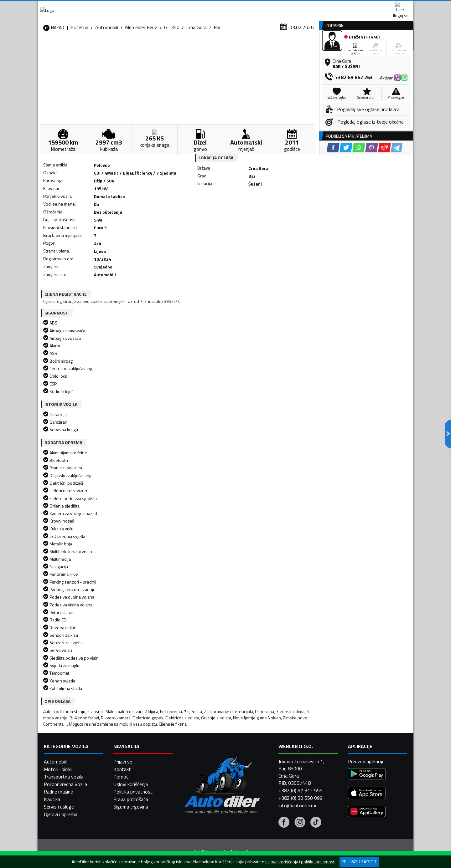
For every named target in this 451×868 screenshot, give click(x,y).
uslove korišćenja (282, 862)
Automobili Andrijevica (66, 738)
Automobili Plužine (63, 768)
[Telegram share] (281, 221)
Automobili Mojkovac (268, 753)
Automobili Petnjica (131, 761)
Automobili (107, 61)
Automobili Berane (198, 738)
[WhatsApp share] (243, 221)
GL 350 (172, 61)
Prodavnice (116, 48)
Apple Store (225, 6)
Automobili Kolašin (130, 753)
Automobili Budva (62, 746)
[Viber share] (256, 221)
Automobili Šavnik (130, 776)
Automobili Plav (195, 761)
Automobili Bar (127, 738)
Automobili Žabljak (198, 776)
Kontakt (336, 6)
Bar (217, 61)
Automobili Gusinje (266, 746)
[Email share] (269, 221)
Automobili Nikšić (61, 761)
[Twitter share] (230, 221)
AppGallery (265, 6)
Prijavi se (123, 845)
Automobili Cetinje (130, 746)
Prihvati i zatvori (359, 862)
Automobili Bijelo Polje (270, 738)
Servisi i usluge (289, 48)
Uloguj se (370, 6)
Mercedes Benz (141, 61)
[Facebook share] (217, 221)
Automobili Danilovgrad (203, 746)
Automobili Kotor (197, 753)
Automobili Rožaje (198, 768)
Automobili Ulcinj (61, 776)
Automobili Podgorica (134, 768)
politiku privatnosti (318, 862)
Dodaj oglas (393, 48)
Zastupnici (200, 48)
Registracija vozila (342, 48)
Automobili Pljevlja (265, 761)
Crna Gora (197, 61)
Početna (79, 61)
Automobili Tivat (264, 768)
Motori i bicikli (58, 853)
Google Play (184, 6)
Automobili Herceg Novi (68, 753)
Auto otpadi (242, 48)
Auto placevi (158, 48)
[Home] (43, 48)
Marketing (302, 6)
